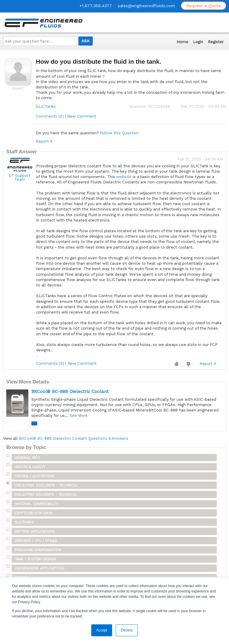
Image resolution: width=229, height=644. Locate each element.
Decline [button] (127, 630)
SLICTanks (46, 106)
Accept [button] (102, 630)
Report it (44, 141)
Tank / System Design (35, 559)
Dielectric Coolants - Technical (46, 485)
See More (79, 415)
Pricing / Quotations (34, 476)
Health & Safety (30, 467)
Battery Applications (35, 531)
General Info (27, 458)
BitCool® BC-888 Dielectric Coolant (70, 392)
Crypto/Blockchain (33, 513)
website (124, 177)
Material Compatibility (36, 504)
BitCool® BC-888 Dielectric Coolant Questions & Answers (74, 438)
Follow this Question (119, 133)
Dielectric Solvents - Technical (46, 495)
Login (198, 42)
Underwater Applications (40, 568)
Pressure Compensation (38, 550)
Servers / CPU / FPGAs (36, 541)
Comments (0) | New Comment (66, 116)
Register (216, 42)
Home (182, 42)
